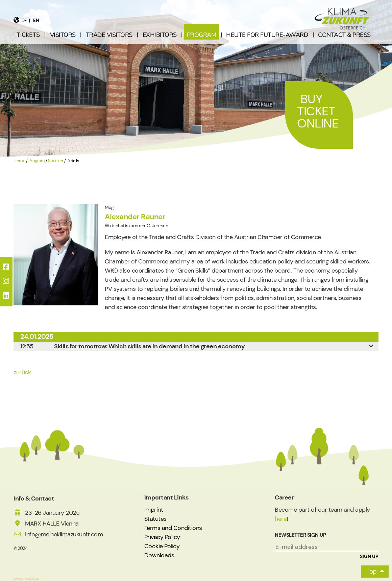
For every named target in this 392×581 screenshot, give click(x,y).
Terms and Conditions (173, 528)
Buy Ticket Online (318, 111)
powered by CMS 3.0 (26, 579)
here (281, 519)
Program (37, 161)
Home (19, 161)
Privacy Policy (162, 537)
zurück (22, 372)
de (24, 20)
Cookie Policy (162, 546)
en (36, 20)
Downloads (159, 555)
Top (371, 571)
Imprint (154, 510)
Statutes (155, 519)
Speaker (56, 161)
